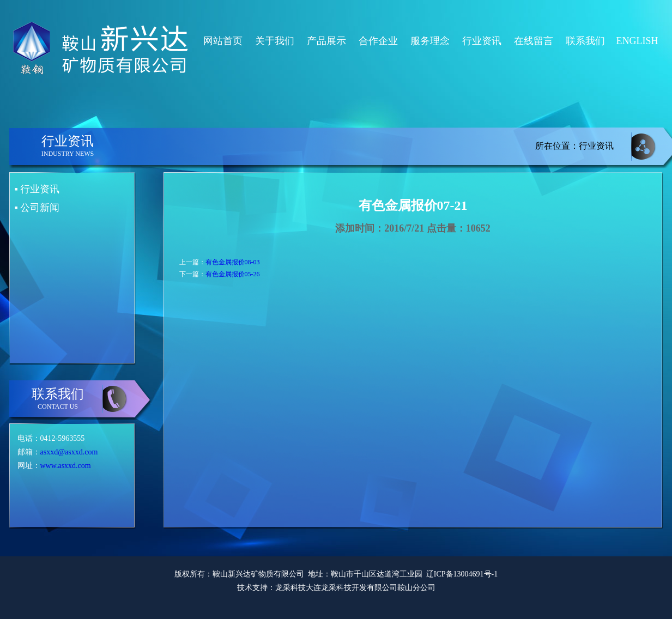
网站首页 (223, 41)
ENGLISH (637, 41)
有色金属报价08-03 (233, 262)
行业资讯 (482, 41)
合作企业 (378, 41)
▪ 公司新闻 (37, 208)
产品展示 (326, 41)
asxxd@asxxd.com (69, 452)
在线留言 (534, 41)
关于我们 (275, 41)
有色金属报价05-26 (233, 274)
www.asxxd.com (66, 466)
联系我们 (585, 41)
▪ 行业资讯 (37, 189)
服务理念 (430, 41)
